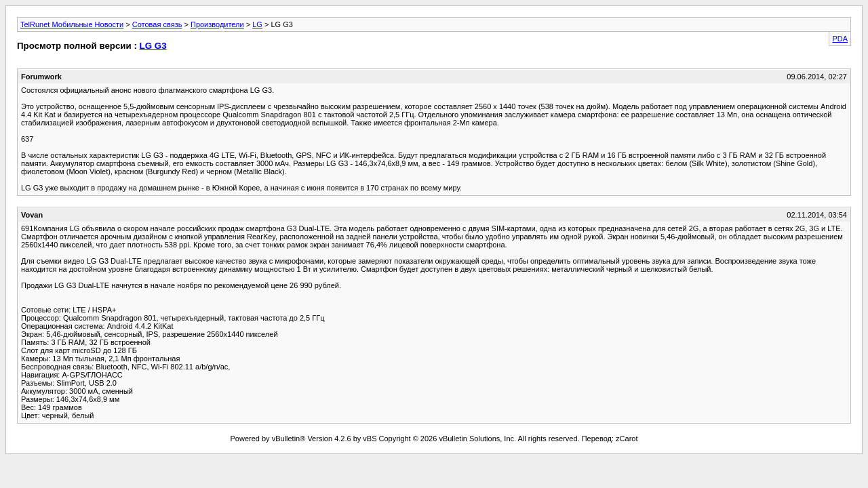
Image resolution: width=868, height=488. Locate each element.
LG (257, 24)
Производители (217, 24)
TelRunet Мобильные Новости (72, 24)
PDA (840, 39)
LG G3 (153, 46)
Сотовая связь (157, 24)
